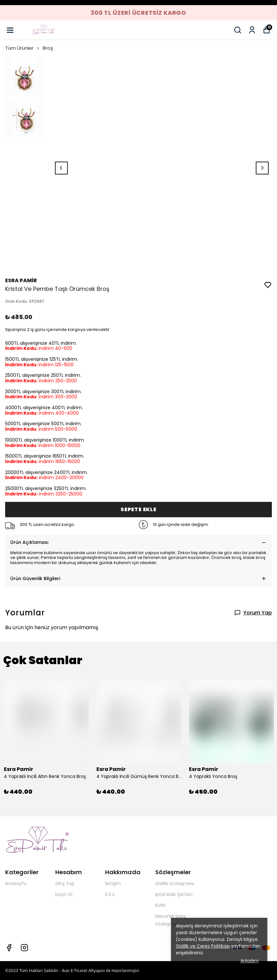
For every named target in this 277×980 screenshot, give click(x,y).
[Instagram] (24, 948)
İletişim (113, 883)
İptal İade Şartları (174, 894)
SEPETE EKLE (138, 509)
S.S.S (110, 894)
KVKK (161, 905)
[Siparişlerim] (252, 30)
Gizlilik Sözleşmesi (175, 883)
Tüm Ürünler (23, 48)
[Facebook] (9, 948)
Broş (48, 48)
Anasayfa (16, 883)
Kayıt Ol (64, 894)
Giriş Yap (65, 883)
